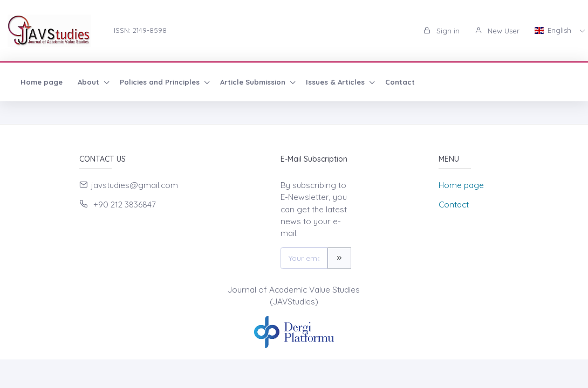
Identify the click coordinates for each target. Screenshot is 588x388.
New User (497, 31)
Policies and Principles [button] (161, 82)
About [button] (90, 82)
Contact (400, 82)
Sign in (442, 31)
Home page (42, 82)
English (554, 30)
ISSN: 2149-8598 (140, 30)
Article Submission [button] (254, 82)
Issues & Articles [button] (336, 82)
